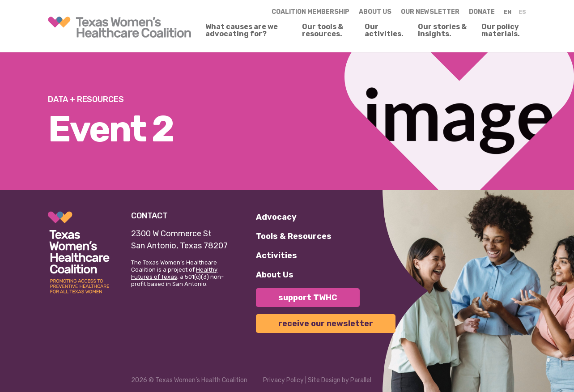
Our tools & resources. (323, 30)
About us (375, 12)
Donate (482, 12)
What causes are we (242, 30)
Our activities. (384, 30)
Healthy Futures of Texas (174, 273)
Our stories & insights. (442, 30)
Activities (276, 256)
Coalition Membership (310, 12)
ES (522, 12)
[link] (119, 27)
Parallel (361, 380)
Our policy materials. (501, 30)
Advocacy (276, 217)
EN (508, 12)
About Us (275, 275)
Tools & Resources (294, 236)
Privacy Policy (283, 380)
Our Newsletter (430, 12)
